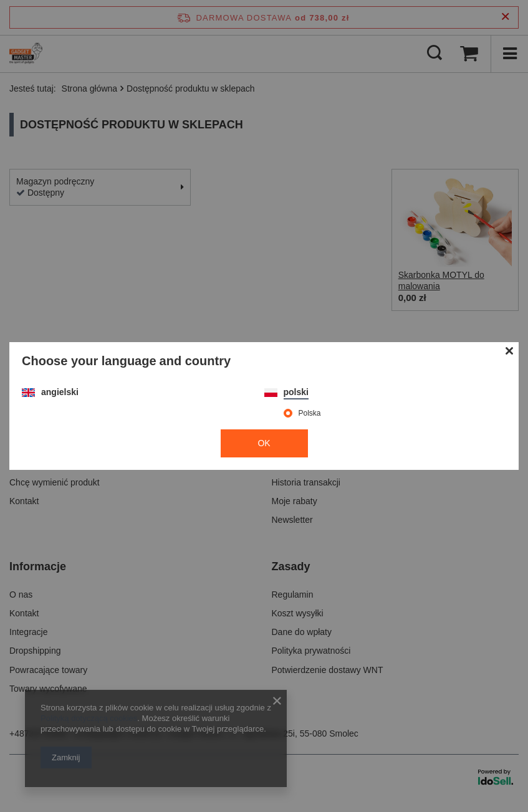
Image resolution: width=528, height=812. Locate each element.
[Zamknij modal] (509, 351)
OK (264, 443)
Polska (310, 413)
